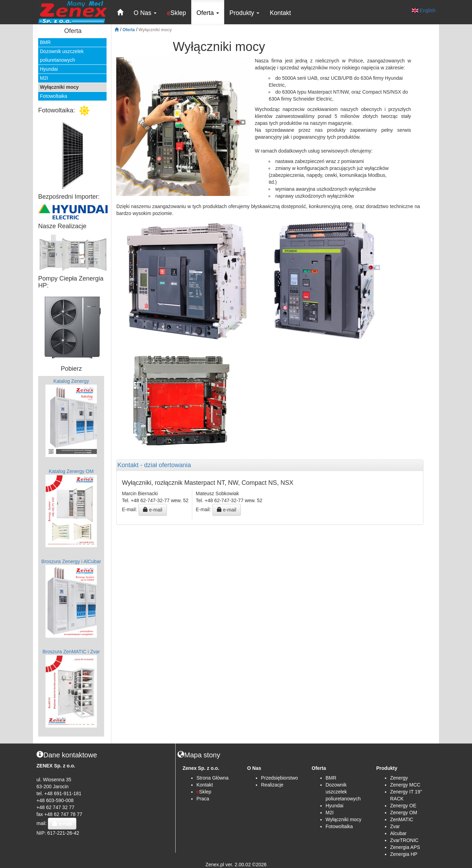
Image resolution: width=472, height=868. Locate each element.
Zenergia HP (404, 854)
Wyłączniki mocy (59, 87)
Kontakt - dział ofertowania (154, 465)
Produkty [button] (244, 13)
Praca (203, 799)
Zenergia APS (405, 847)
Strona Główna (213, 778)
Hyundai (49, 69)
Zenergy (399, 778)
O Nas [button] (145, 13)
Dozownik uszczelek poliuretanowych (62, 56)
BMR (45, 42)
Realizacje (272, 785)
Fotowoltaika (54, 96)
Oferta (129, 30)
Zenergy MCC (405, 785)
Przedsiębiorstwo (280, 778)
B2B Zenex (50, 740)
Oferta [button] (208, 13)
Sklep (176, 13)
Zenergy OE (403, 806)
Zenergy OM (404, 813)
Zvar (395, 826)
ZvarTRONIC (404, 840)
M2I (44, 78)
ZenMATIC (402, 819)
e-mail (153, 510)
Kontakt (280, 13)
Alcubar (398, 833)
